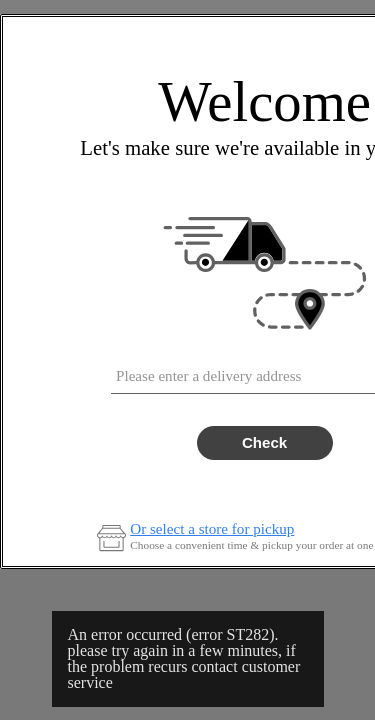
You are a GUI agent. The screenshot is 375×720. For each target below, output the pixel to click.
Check (264, 442)
